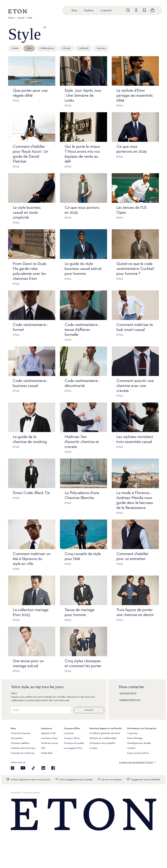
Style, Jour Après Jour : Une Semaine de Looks (83, 95)
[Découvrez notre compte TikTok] (33, 768)
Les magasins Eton (73, 748)
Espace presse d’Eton (138, 753)
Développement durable (139, 743)
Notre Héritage (135, 738)
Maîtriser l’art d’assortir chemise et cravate (82, 442)
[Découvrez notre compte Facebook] (53, 768)
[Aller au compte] (136, 10)
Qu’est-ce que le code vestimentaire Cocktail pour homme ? (135, 269)
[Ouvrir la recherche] (128, 10)
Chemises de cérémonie (23, 753)
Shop (74, 10)
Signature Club (48, 733)
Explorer (89, 10)
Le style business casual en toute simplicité (27, 213)
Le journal (106, 10)
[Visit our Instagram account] (12, 768)
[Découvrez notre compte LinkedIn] (43, 768)
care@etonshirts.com (130, 700)
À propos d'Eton (72, 738)
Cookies (94, 748)
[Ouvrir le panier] (152, 10)
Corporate (132, 733)
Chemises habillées (20, 743)
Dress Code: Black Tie (31, 493)
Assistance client (49, 738)
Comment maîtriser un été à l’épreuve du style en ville (32, 559)
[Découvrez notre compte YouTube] (23, 768)
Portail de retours (50, 743)
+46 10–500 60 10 (128, 693)
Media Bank (47, 753)
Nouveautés (17, 738)
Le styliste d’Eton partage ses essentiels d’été (134, 95)
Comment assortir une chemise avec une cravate (135, 386)
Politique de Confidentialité (103, 738)
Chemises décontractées (23, 748)
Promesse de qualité (74, 743)
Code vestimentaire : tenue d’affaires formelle (82, 330)
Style (30, 18)
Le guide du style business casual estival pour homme (83, 269)
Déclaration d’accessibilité (102, 743)
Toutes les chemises (21, 733)
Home (11, 18)
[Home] (83, 815)
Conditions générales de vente (105, 733)
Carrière (131, 748)
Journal (21, 18)
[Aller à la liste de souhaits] (144, 10)
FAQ (43, 748)
